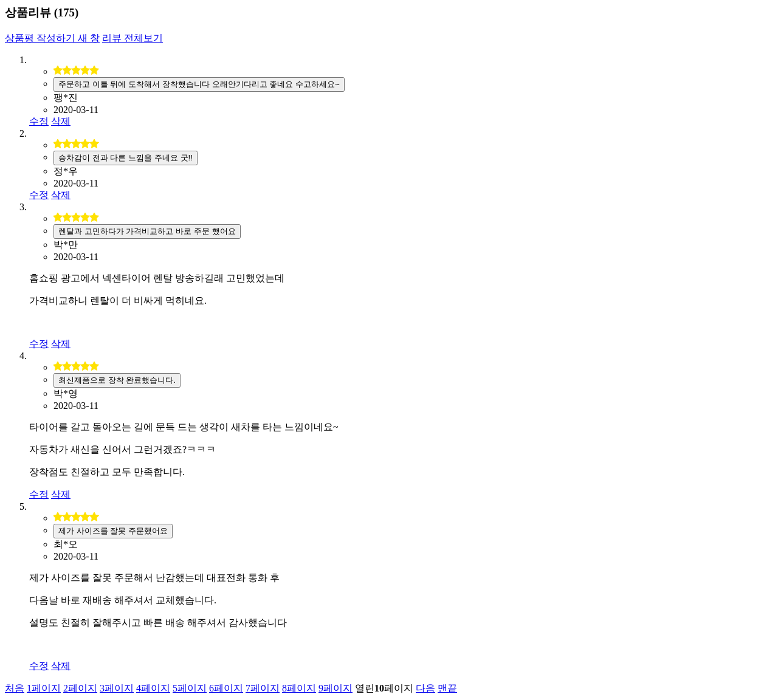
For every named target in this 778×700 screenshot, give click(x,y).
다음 (425, 688)
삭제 (61, 121)
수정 (39, 121)
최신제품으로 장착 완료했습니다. (117, 380)
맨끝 (447, 688)
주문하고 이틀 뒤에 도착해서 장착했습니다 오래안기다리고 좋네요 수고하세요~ (199, 84)
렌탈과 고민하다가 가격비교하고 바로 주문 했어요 (147, 231)
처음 (15, 688)
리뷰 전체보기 (133, 38)
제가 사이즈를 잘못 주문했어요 (113, 531)
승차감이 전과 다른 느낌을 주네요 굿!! (126, 158)
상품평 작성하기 (52, 38)
